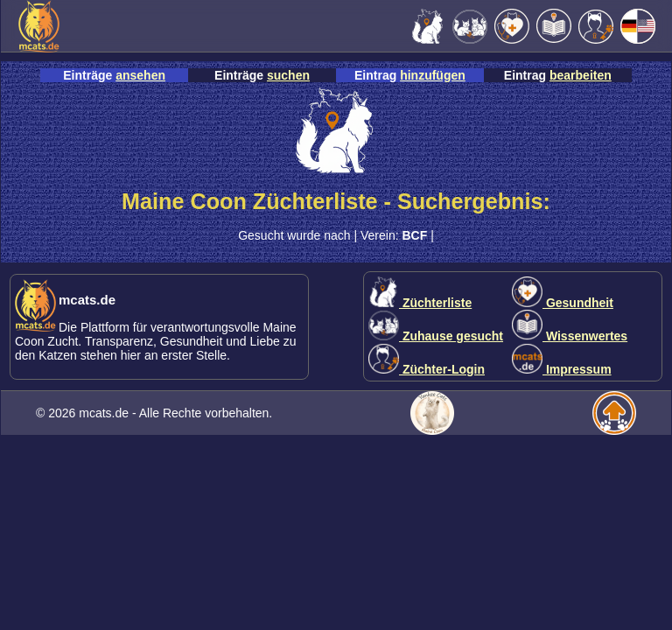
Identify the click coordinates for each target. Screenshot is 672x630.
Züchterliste (420, 303)
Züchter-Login (427, 369)
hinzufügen (433, 75)
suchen (288, 75)
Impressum (562, 369)
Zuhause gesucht (436, 336)
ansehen (140, 75)
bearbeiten (581, 75)
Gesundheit (563, 303)
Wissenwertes (570, 336)
